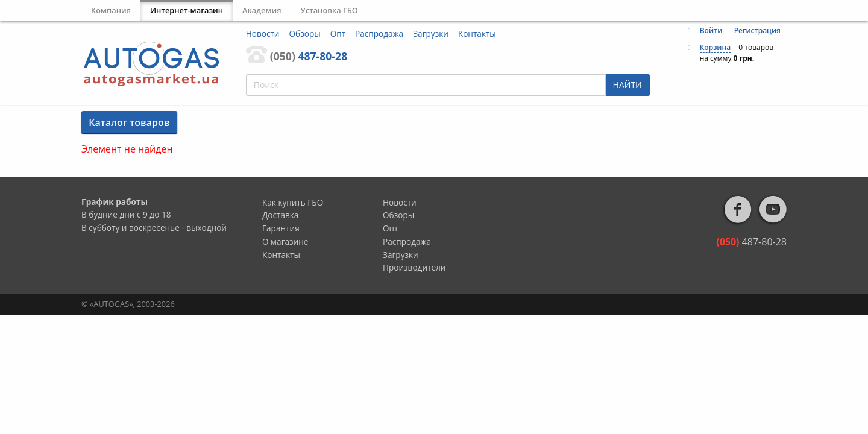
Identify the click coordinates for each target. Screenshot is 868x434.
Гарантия (281, 228)
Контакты (477, 33)
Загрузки (431, 33)
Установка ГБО (329, 10)
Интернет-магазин (187, 10)
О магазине (285, 241)
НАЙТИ (627, 85)
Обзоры (305, 33)
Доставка (280, 215)
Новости (263, 33)
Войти (711, 30)
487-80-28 (309, 56)
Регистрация (757, 30)
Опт (338, 33)
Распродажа (379, 33)
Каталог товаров (129, 122)
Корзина (715, 47)
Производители (414, 267)
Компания (111, 10)
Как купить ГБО (293, 202)
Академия (262, 10)
